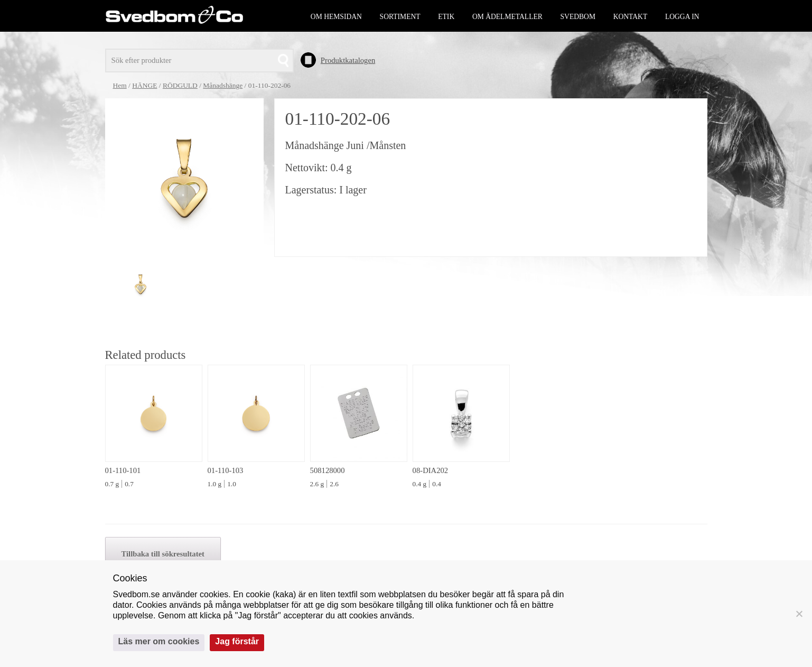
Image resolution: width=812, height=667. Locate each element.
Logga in (682, 17)
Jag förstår (237, 641)
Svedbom (578, 17)
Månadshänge (223, 85)
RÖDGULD (180, 85)
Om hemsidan (336, 17)
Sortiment (400, 17)
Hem (120, 85)
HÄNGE (144, 85)
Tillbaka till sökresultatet (163, 554)
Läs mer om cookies (159, 641)
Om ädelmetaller (507, 17)
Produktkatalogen (348, 60)
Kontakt (631, 17)
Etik (446, 17)
